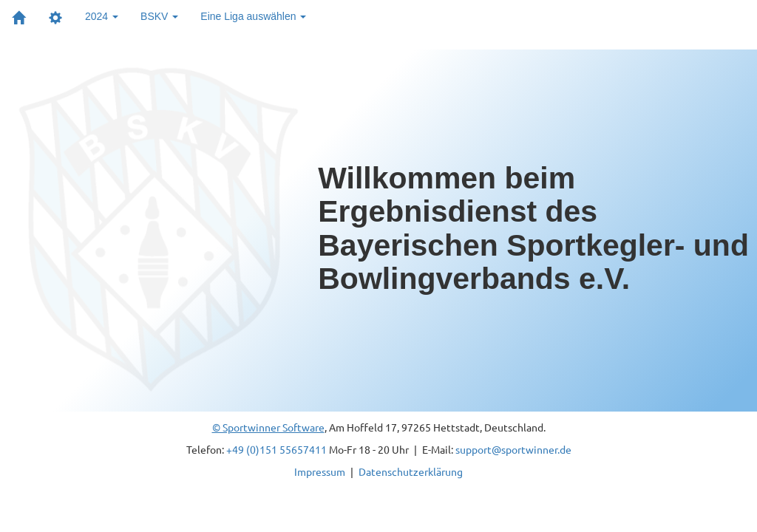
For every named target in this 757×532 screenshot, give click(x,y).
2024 (102, 16)
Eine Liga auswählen (253, 16)
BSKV (159, 16)
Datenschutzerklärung (411, 471)
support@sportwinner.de (513, 449)
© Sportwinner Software (268, 427)
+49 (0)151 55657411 (276, 449)
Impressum (320, 471)
